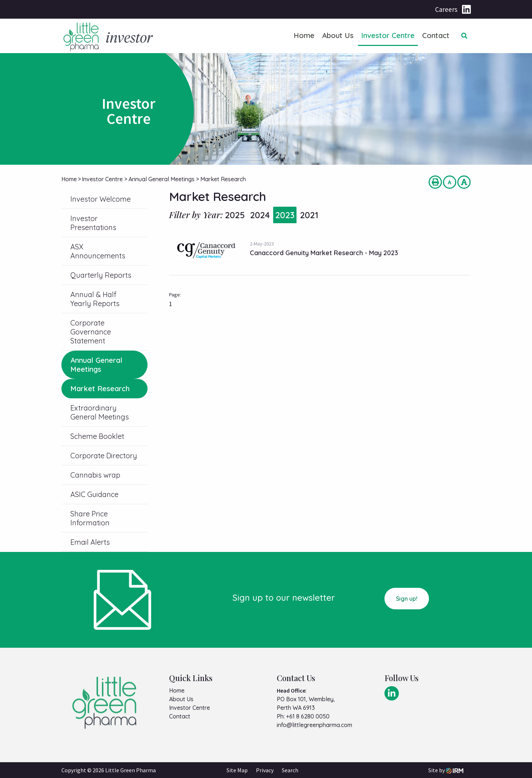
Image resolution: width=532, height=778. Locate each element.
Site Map (237, 770)
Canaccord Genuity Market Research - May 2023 (324, 253)
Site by (446, 770)
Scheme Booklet (97, 436)
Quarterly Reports (101, 275)
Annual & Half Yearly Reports (95, 299)
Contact (436, 35)
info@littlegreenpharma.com (314, 725)
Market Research (100, 388)
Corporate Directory (104, 456)
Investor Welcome (101, 199)
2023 (285, 215)
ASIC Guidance (94, 494)
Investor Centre (388, 35)
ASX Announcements (98, 251)
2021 (309, 215)
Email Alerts (90, 542)
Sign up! (407, 599)
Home (304, 35)
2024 (260, 215)
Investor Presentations (93, 223)
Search (290, 770)
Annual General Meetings (96, 365)
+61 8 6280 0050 (308, 716)
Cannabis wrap (95, 475)
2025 (235, 215)
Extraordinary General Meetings (100, 412)
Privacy (265, 770)
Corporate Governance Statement (91, 332)
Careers (446, 9)
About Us (338, 35)
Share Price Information (90, 518)
